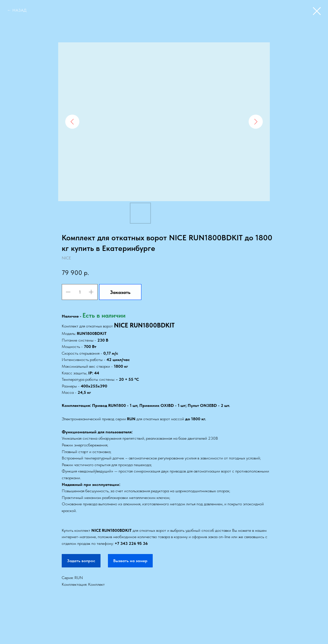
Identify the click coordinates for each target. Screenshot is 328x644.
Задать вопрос (81, 561)
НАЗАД (19, 10)
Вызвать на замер (130, 561)
